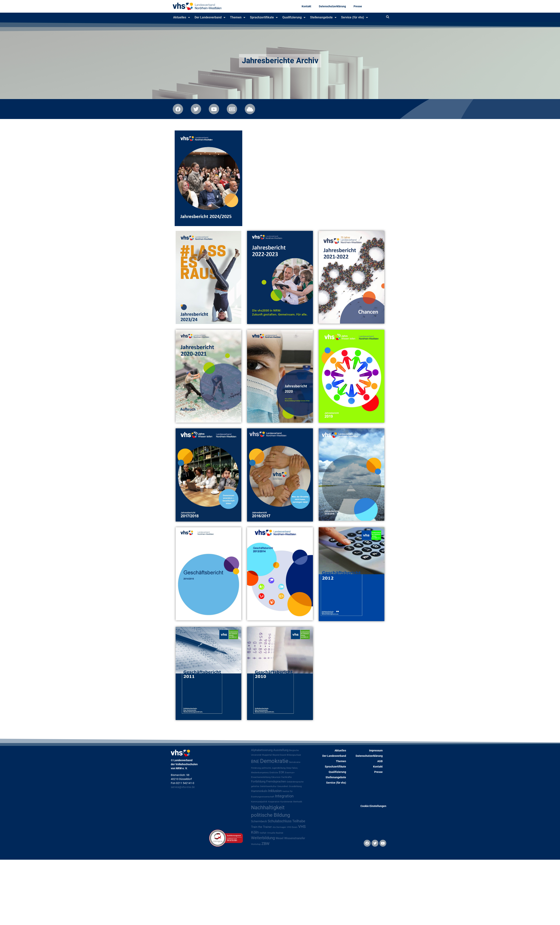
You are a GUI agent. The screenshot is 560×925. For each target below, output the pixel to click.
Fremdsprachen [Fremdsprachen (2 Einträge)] (276, 781)
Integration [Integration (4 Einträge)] (284, 796)
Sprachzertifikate (264, 17)
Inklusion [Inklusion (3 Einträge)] (275, 791)
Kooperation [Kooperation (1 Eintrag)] (274, 802)
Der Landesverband (210, 17)
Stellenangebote (323, 17)
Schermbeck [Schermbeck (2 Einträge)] (259, 821)
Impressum (376, 750)
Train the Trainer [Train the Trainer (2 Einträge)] (261, 827)
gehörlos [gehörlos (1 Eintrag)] (255, 786)
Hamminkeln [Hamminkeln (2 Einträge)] (259, 791)
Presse (358, 6)
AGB (380, 761)
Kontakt (306, 6)
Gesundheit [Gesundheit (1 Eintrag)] (283, 786)
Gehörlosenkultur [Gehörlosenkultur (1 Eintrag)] (268, 786)
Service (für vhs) (355, 17)
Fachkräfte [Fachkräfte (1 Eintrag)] (287, 777)
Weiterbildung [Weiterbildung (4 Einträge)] (263, 838)
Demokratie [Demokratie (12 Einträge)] (274, 761)
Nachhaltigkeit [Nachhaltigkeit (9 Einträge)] (268, 808)
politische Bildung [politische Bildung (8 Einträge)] (271, 815)
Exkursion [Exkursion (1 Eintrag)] (276, 777)
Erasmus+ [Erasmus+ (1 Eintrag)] (290, 773)
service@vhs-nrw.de (183, 787)
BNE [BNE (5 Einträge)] (255, 761)
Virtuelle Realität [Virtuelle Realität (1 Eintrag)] (275, 833)
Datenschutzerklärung (332, 6)
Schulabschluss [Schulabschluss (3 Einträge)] (280, 821)
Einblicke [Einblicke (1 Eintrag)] (274, 773)
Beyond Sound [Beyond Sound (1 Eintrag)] (279, 755)
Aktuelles (182, 17)
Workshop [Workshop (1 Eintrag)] (256, 844)
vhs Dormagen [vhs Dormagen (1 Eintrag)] (279, 827)
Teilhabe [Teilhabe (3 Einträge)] (299, 821)
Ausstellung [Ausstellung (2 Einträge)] (281, 750)
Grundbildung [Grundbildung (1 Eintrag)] (295, 786)
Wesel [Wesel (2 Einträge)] (280, 838)
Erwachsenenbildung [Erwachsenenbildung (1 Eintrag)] (261, 777)
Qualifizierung (294, 17)
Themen (238, 17)
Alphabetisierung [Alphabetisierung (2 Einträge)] (262, 750)
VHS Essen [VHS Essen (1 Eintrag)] (292, 827)
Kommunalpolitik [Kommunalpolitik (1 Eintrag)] (259, 802)
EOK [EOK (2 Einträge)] (282, 772)
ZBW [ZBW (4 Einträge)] (265, 844)
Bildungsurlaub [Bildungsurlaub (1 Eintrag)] (294, 755)
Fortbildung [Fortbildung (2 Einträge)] (258, 781)
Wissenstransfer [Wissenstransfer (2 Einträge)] (295, 838)
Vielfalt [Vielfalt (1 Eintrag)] (263, 833)
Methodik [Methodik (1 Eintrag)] (298, 802)
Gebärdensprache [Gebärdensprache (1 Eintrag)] (295, 782)
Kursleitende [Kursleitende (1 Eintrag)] (286, 802)
